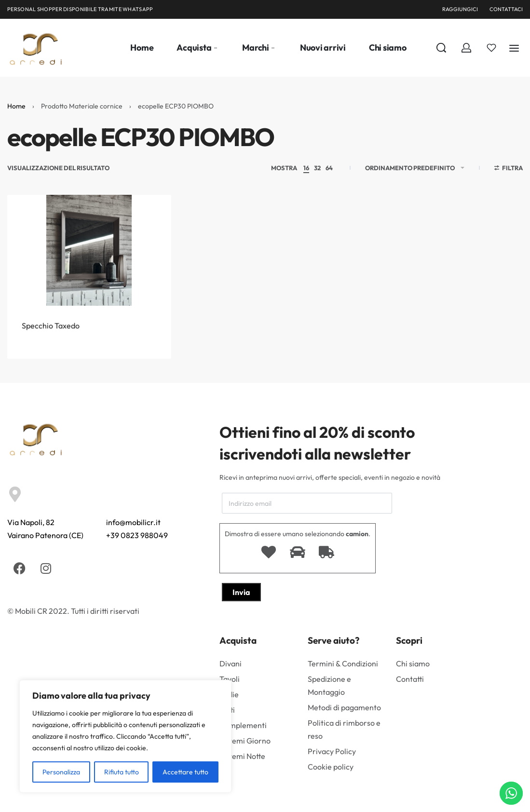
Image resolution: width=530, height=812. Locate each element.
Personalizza (61, 772)
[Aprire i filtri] (509, 169)
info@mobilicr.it (133, 522)
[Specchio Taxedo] (89, 259)
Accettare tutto (185, 772)
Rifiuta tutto (122, 772)
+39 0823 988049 (137, 535)
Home (16, 106)
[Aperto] (491, 48)
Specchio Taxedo (51, 342)
